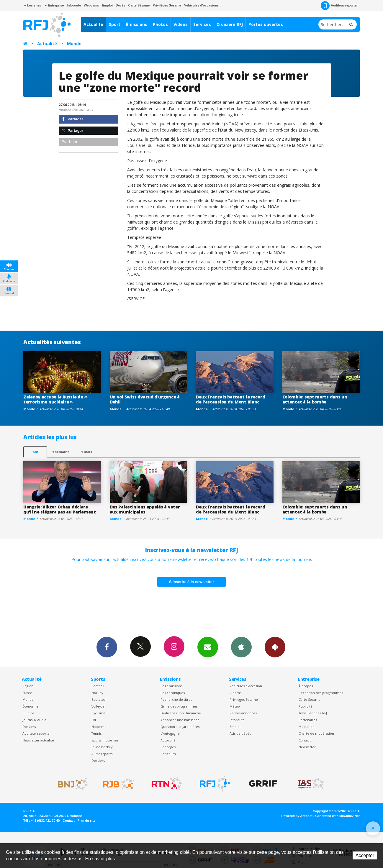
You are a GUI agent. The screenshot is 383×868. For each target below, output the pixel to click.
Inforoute (74, 5)
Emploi (107, 5)
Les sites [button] (32, 5)
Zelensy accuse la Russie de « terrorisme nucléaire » (55, 399)
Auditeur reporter (37, 733)
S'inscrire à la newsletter (191, 582)
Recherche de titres (176, 699)
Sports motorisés (105, 740)
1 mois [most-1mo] (87, 452)
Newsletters (208, 647)
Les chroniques (173, 693)
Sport (115, 24)
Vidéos (181, 24)
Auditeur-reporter (339, 6)
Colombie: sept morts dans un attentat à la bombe (315, 399)
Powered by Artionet (297, 816)
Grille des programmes (179, 706)
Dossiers (29, 727)
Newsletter (307, 747)
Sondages (168, 747)
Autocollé (168, 740)
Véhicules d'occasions (202, 5)
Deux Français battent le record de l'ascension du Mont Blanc (230, 399)
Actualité (93, 24)
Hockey (97, 693)
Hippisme (99, 727)
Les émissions (171, 686)
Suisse (27, 693)
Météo (235, 706)
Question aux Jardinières (180, 727)
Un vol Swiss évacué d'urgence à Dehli (145, 399)
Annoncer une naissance (180, 720)
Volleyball (99, 706)
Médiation (307, 727)
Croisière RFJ (230, 24)
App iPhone (241, 647)
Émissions (137, 24)
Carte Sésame (139, 5)
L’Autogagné (170, 733)
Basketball (99, 699)
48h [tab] (35, 452)
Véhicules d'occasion (246, 686)
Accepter (365, 855)
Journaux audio (34, 720)
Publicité (306, 706)
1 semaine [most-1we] (61, 452)
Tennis (96, 733)
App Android (275, 647)
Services (202, 24)
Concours (168, 754)
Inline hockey (102, 747)
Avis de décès (240, 733)
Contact (305, 740)
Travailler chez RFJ (313, 713)
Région (28, 686)
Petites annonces (243, 713)
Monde (74, 44)
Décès (120, 5)
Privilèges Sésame (167, 5)
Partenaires (308, 720)
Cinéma (236, 693)
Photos (160, 24)
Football (98, 686)
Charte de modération (316, 733)
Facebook (107, 647)
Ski (94, 720)
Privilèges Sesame (244, 699)
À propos (306, 686)
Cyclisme (98, 713)
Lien (70, 142)
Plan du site (86, 821)
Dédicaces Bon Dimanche (181, 713)
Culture (28, 713)
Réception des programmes (321, 693)
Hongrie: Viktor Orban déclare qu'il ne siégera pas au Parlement (60, 509)
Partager (73, 119)
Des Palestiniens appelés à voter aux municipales (145, 509)
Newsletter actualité (38, 740)
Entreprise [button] (54, 5)
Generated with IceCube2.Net (338, 816)
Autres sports (102, 754)
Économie (30, 706)
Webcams (91, 5)
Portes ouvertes (266, 24)
